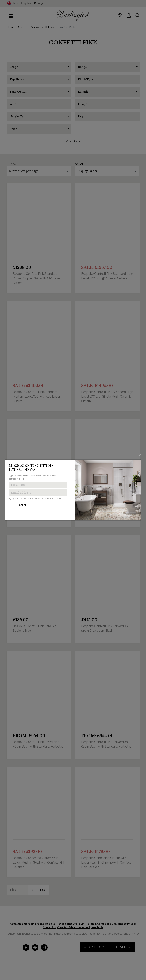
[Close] (140, 455)
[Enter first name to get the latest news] (38, 485)
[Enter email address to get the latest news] (38, 493)
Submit (23, 505)
